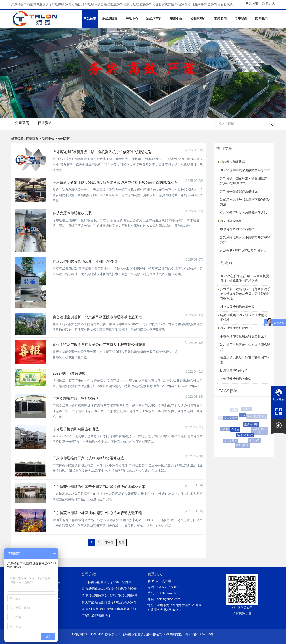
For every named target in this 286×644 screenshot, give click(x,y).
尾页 (122, 543)
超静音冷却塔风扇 (233, 162)
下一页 (109, 543)
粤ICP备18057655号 (200, 634)
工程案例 (221, 19)
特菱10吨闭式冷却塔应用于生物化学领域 (85, 261)
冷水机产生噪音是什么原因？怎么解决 (245, 347)
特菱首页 (32, 139)
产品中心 (133, 19)
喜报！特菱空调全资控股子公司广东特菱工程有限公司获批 (99, 345)
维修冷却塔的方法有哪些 (237, 229)
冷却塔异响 (231, 441)
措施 (234, 410)
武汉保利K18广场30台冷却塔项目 (243, 250)
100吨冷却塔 (259, 431)
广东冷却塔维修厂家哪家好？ (76, 398)
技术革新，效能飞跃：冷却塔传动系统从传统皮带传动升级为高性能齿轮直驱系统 (245, 294)
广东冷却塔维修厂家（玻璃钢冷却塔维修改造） (90, 458)
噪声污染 (255, 440)
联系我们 (263, 19)
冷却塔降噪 (111, 19)
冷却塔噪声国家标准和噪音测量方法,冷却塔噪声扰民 (244, 181)
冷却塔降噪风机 (231, 221)
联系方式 (269, 4)
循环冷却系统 (246, 435)
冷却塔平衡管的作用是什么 (239, 191)
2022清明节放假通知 (69, 373)
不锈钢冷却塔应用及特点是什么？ (244, 336)
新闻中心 (177, 19)
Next (4, 73)
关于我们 (242, 19)
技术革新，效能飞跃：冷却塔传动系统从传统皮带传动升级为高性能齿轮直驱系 (115, 183)
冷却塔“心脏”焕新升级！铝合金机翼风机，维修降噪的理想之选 (102, 152)
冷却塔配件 (199, 19)
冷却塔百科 (155, 19)
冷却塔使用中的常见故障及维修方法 (245, 170)
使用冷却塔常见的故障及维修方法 (244, 213)
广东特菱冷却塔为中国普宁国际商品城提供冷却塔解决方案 (99, 487)
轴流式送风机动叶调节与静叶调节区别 (245, 360)
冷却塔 (226, 429)
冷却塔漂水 (231, 418)
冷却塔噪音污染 (257, 416)
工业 (243, 415)
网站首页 (90, 19)
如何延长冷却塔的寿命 (236, 379)
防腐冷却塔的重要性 (234, 370)
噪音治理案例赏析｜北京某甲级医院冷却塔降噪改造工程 (97, 317)
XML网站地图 (173, 634)
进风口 (247, 409)
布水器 (236, 429)
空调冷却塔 (252, 424)
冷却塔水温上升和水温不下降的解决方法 (245, 202)
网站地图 (252, 4)
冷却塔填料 (243, 445)
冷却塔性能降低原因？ (236, 328)
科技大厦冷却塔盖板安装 (72, 213)
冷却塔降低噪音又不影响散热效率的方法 (245, 240)
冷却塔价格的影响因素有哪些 (76, 429)
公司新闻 (22, 123)
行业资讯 (45, 123)
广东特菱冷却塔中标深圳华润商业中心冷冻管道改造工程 (97, 513)
